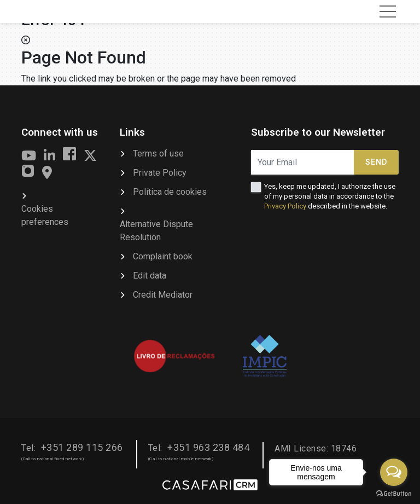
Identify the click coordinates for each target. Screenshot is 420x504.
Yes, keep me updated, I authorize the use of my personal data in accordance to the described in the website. (330, 196)
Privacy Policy (285, 206)
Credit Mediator (163, 295)
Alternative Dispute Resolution (156, 231)
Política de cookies (170, 192)
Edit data (150, 276)
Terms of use (158, 153)
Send (376, 162)
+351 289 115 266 (82, 447)
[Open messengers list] (394, 472)
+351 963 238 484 (208, 447)
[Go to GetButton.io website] (394, 493)
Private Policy (160, 173)
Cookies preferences (45, 215)
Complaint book (163, 256)
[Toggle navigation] (388, 11)
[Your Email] (303, 162)
